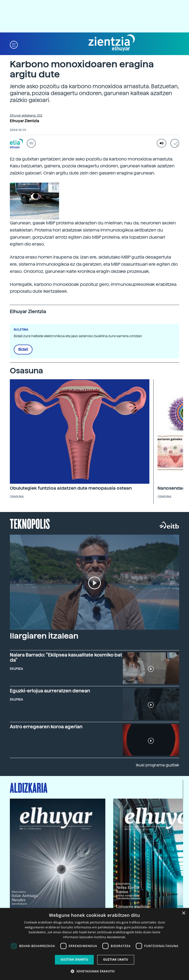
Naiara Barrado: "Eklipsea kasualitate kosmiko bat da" (66, 658)
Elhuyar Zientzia (24, 121)
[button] (14, 44)
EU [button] (31, 143)
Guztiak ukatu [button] (116, 959)
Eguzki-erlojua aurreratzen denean (50, 691)
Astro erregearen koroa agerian (46, 727)
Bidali (23, 350)
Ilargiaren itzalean (44, 636)
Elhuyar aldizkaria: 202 (26, 116)
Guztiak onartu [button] (74, 959)
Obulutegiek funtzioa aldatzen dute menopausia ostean (71, 488)
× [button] (183, 913)
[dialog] (94, 944)
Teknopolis (30, 523)
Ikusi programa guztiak (157, 765)
